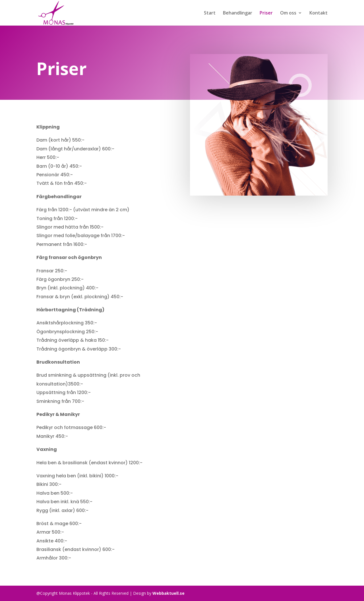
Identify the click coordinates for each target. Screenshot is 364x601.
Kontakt (318, 13)
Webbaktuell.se (168, 593)
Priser (266, 13)
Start (210, 13)
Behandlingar (238, 13)
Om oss (288, 13)
